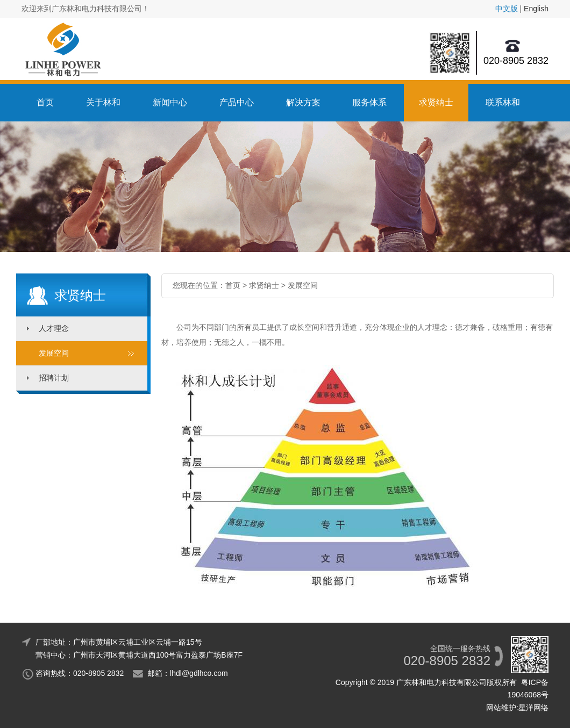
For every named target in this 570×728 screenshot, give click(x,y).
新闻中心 (170, 102)
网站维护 (501, 708)
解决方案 (303, 102)
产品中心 (237, 102)
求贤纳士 (436, 102)
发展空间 (54, 353)
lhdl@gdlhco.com (199, 673)
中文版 (507, 9)
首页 (45, 102)
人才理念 (54, 328)
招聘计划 (54, 378)
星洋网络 (533, 708)
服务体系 (369, 102)
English (536, 9)
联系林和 (503, 102)
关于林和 (103, 102)
